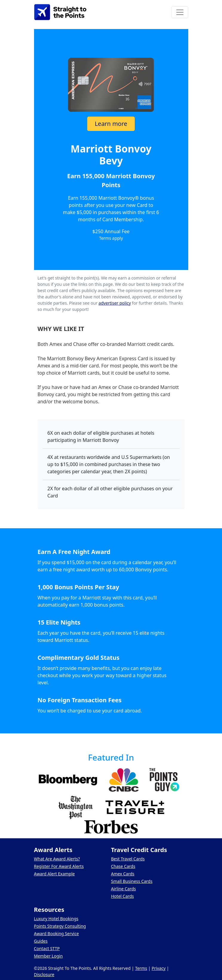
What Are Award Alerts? (57, 859)
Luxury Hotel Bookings (56, 919)
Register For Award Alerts (59, 866)
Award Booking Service (56, 934)
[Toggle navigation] (180, 12)
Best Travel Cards (128, 859)
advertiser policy (115, 303)
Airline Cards (124, 889)
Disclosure (44, 974)
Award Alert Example (55, 874)
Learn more (111, 124)
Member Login (48, 956)
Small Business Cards (132, 881)
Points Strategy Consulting (60, 926)
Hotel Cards (123, 896)
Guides (41, 941)
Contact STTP (47, 948)
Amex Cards (123, 874)
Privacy (159, 968)
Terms (141, 968)
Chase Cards (123, 866)
